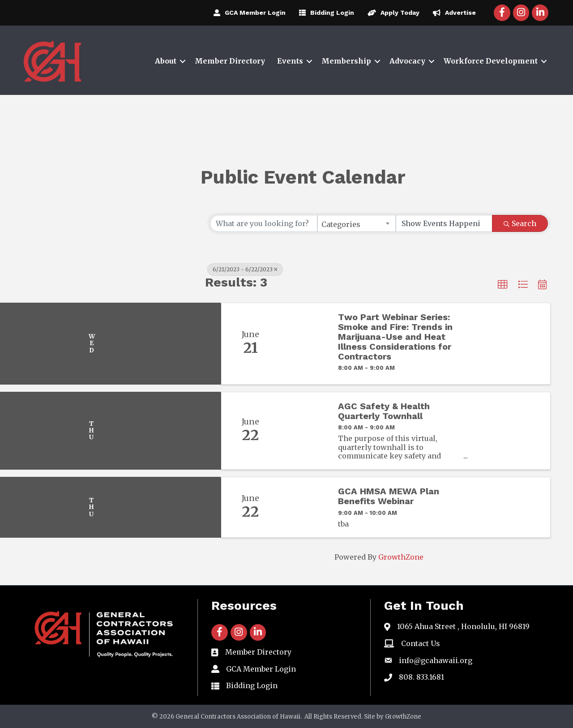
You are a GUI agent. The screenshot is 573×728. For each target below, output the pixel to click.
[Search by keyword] (264, 223)
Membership (346, 61)
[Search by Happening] (444, 223)
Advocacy (407, 61)
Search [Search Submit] (520, 223)
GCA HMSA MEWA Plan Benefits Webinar (389, 496)
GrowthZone (401, 557)
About (166, 61)
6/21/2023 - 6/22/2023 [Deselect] (245, 269)
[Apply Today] (391, 13)
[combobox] (356, 223)
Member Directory (230, 61)
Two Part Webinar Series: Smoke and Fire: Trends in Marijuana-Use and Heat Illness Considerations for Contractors (395, 337)
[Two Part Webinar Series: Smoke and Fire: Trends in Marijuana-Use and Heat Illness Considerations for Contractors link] (304, 344)
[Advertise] (452, 13)
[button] (503, 285)
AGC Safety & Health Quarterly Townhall (384, 411)
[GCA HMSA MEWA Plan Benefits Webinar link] (304, 507)
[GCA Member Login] (247, 13)
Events (290, 61)
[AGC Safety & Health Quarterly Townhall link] (304, 431)
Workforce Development (491, 61)
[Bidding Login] (324, 13)
